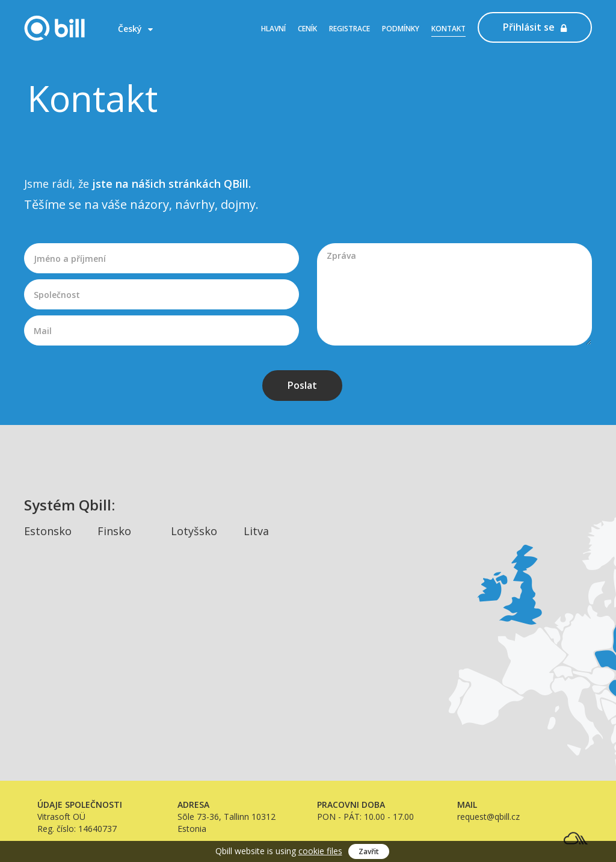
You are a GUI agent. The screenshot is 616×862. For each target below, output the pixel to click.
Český (135, 29)
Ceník (307, 29)
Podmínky (401, 29)
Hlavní (273, 29)
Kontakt (448, 29)
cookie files (320, 851)
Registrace (350, 29)
